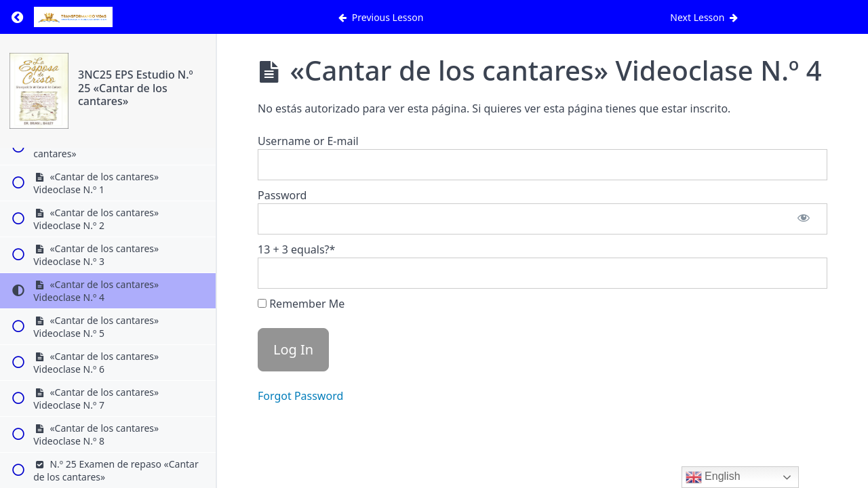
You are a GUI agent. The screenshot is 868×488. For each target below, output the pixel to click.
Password (282, 195)
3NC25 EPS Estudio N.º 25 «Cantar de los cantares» (136, 87)
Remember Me (301, 304)
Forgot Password (300, 396)
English (713, 477)
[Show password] (804, 219)
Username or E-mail (308, 141)
